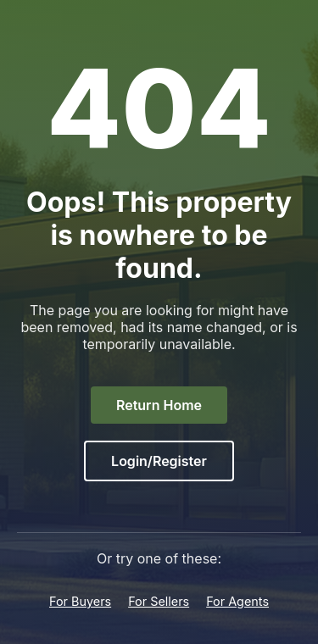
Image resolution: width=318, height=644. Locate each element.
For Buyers (80, 601)
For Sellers (159, 601)
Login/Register (159, 461)
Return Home (159, 405)
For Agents (237, 601)
